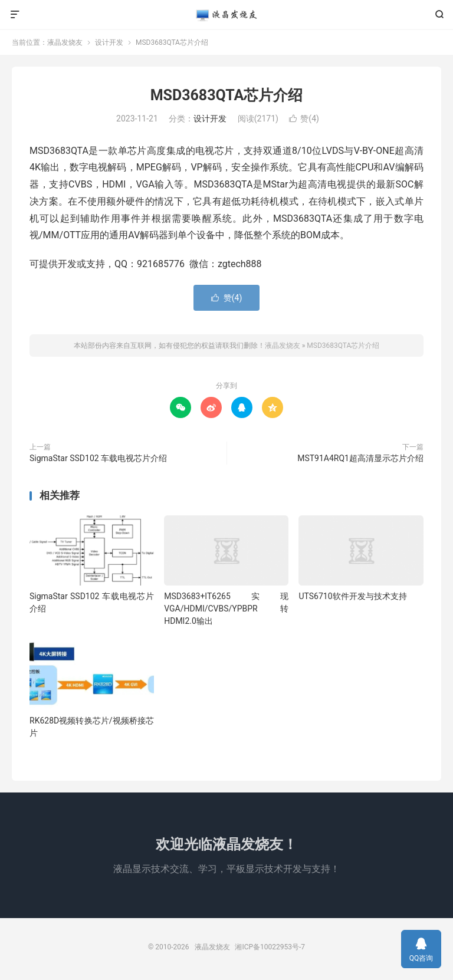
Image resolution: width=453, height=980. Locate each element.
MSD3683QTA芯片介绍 (227, 95)
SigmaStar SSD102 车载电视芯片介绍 (98, 458)
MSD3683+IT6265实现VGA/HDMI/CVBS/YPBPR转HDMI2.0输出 (226, 609)
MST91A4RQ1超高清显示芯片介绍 (360, 458)
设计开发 (109, 42)
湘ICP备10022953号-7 (270, 947)
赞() (304, 119)
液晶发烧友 (226, 15)
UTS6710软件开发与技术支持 (352, 596)
